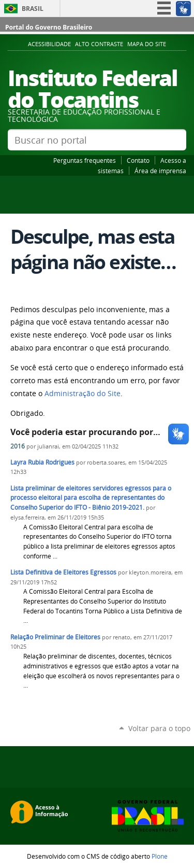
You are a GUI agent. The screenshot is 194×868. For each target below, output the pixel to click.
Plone (160, 856)
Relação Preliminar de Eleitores (55, 637)
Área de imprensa (160, 171)
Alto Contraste (99, 44)
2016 (18, 446)
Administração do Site (83, 394)
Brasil (33, 9)
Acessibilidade (49, 44)
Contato (138, 160)
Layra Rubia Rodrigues (42, 462)
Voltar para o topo (159, 728)
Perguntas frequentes (85, 160)
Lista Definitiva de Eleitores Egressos (63, 572)
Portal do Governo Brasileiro (49, 27)
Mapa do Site (147, 44)
